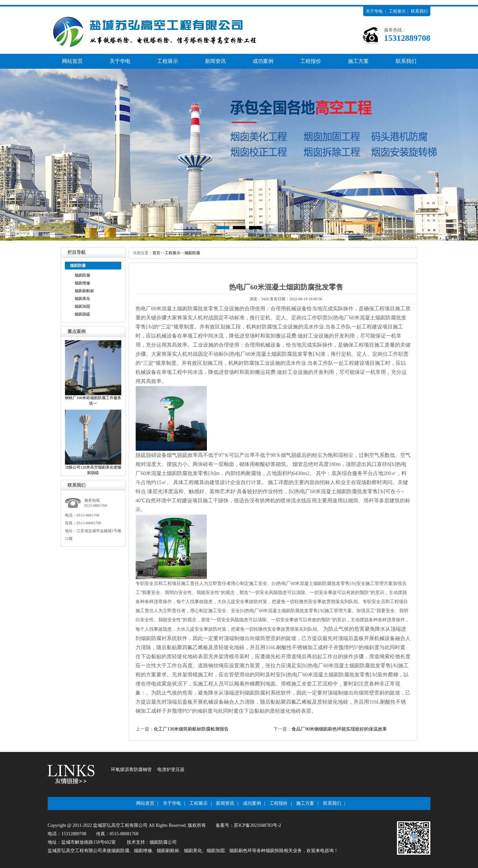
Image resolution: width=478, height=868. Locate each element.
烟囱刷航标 (84, 291)
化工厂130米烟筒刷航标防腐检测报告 (191, 729)
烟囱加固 (82, 306)
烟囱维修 (82, 283)
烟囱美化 (82, 299)
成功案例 (263, 61)
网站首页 (72, 61)
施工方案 (358, 61)
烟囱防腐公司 (163, 842)
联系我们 (419, 11)
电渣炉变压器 (171, 770)
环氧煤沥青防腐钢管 (131, 770)
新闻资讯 (215, 61)
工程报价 (311, 61)
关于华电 (374, 11)
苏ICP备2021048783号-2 (257, 825)
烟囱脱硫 (82, 314)
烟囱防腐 (82, 275)
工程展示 (397, 11)
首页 (156, 253)
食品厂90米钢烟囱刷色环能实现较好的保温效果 (339, 729)
